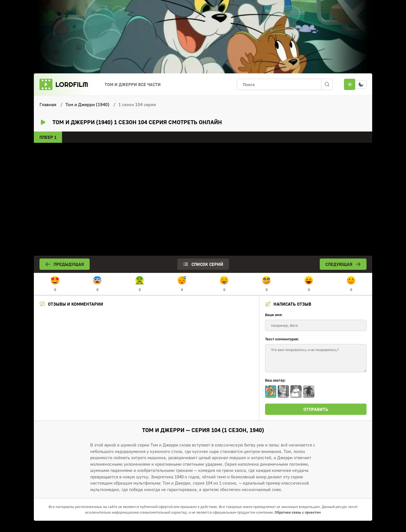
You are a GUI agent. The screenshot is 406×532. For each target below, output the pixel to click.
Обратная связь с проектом (298, 512)
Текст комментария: (282, 339)
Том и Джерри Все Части (133, 84)
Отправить (316, 409)
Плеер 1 (48, 137)
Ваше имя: (274, 315)
